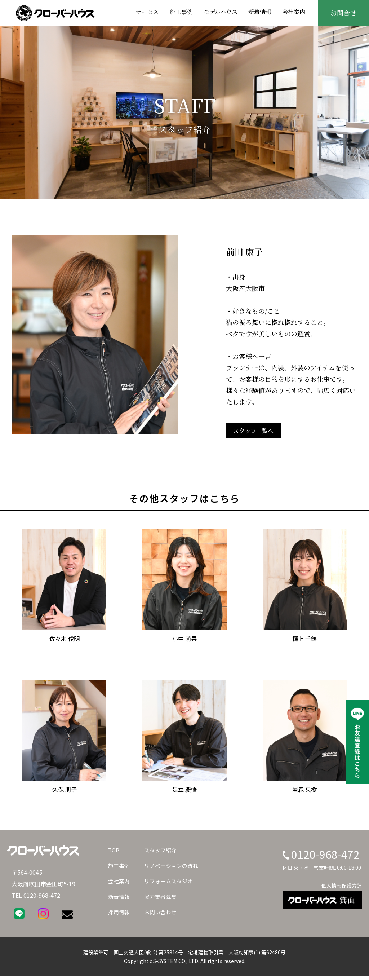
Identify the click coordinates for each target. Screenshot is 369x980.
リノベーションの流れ (174, 865)
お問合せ (343, 13)
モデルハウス (221, 12)
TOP (114, 850)
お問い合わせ (163, 912)
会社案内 (294, 12)
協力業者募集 (163, 896)
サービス (147, 12)
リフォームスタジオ (172, 881)
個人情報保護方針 (342, 886)
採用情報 (120, 912)
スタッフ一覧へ (253, 431)
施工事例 (181, 12)
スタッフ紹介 (163, 850)
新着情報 (260, 12)
